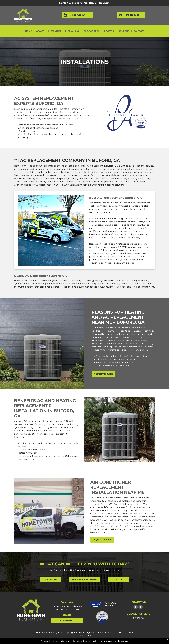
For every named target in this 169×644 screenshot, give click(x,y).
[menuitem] (29, 31)
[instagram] (141, 607)
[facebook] (136, 607)
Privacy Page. (123, 641)
